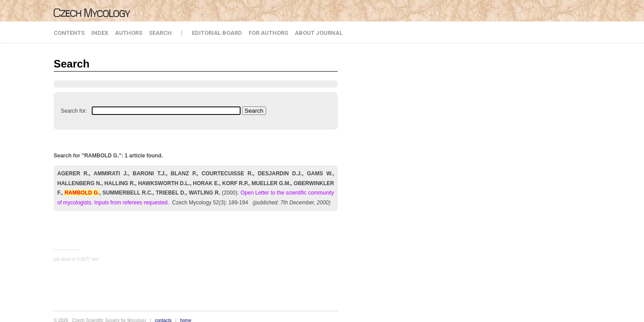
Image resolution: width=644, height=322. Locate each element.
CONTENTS (69, 33)
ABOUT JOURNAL (319, 33)
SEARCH (160, 33)
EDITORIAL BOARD (217, 33)
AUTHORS (129, 33)
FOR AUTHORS (268, 33)
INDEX (100, 33)
